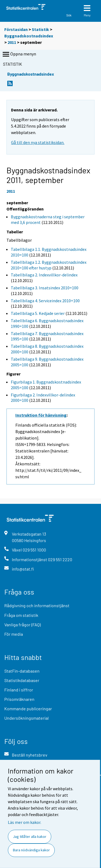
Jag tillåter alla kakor (30, 837)
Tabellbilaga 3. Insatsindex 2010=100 (45, 288)
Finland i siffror (19, 690)
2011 (12, 42)
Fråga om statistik (21, 615)
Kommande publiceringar (28, 709)
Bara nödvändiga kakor (31, 850)
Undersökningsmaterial (27, 718)
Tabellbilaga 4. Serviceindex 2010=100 (45, 301)
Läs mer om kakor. (25, 822)
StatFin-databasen (22, 671)
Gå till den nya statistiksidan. (38, 142)
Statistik (40, 29)
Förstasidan (16, 29)
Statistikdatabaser (22, 680)
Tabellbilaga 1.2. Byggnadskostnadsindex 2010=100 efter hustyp (49, 265)
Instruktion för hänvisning (41, 415)
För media (14, 634)
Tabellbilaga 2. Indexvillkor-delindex (44, 275)
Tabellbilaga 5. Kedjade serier (38, 313)
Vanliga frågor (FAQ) (22, 625)
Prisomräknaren (19, 699)
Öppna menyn (19, 54)
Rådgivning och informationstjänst (37, 605)
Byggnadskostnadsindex (29, 36)
